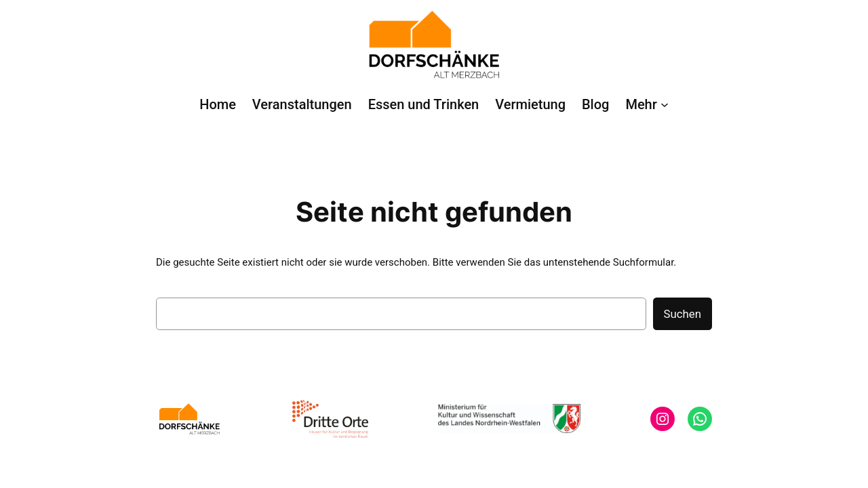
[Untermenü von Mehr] (647, 104)
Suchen (683, 314)
